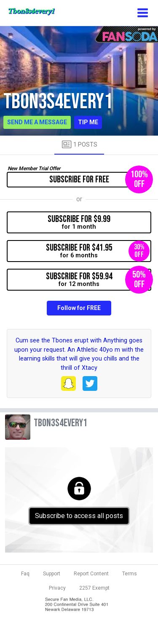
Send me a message (37, 122)
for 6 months (98, 251)
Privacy (57, 588)
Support (52, 574)
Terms (130, 574)
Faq (25, 574)
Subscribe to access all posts (79, 516)
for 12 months (99, 280)
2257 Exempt (94, 588)
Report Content (91, 574)
